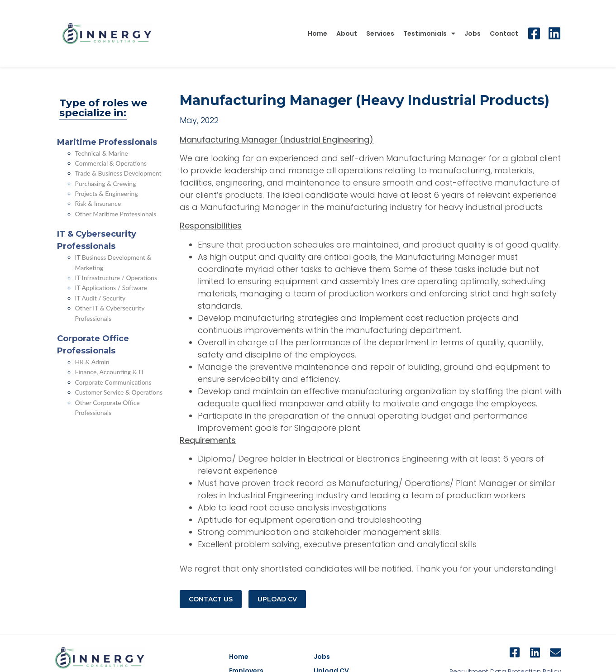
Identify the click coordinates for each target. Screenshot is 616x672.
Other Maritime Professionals (116, 214)
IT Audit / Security (100, 298)
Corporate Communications (113, 382)
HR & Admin (92, 362)
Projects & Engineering (107, 193)
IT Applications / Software (111, 288)
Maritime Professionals (107, 142)
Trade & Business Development (118, 173)
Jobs (473, 33)
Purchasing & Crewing (106, 183)
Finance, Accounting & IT (110, 372)
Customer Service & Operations (119, 392)
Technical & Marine (102, 153)
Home (318, 33)
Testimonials (429, 33)
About (347, 33)
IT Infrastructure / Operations (116, 278)
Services (380, 33)
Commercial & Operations (111, 163)
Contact (504, 33)
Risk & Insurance (98, 203)
